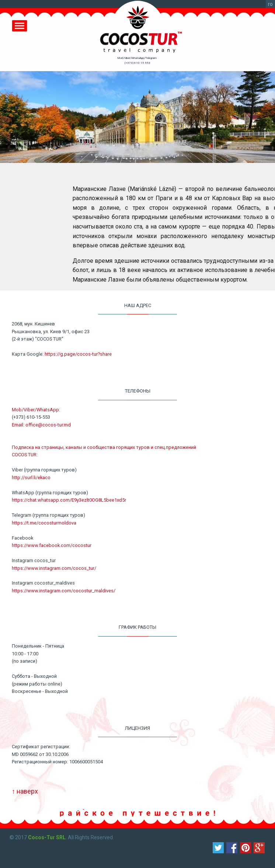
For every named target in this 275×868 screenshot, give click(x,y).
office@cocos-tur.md (48, 425)
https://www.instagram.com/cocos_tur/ (54, 568)
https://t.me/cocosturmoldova (44, 523)
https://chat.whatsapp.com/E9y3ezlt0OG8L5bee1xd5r (69, 500)
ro (270, 4)
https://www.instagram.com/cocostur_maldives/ (64, 591)
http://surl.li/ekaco (31, 477)
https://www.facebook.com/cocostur (52, 545)
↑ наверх (25, 791)
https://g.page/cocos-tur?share (78, 354)
